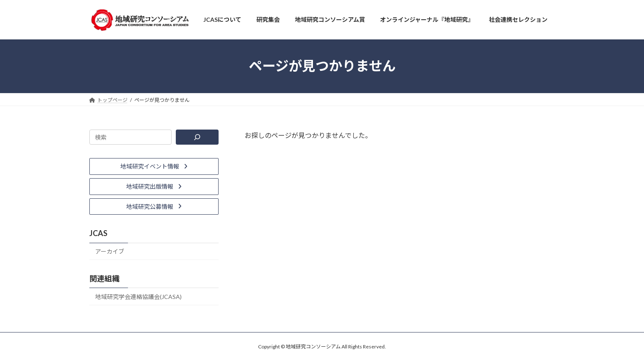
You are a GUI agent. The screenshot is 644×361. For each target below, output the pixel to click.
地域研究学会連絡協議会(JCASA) (138, 297)
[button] (154, 166)
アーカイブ (110, 251)
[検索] (197, 137)
